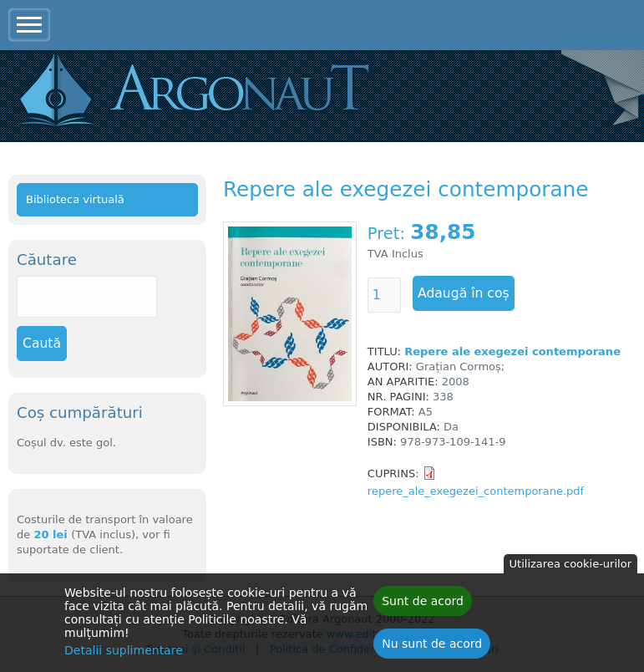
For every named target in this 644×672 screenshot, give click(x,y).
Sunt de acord (423, 605)
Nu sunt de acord (432, 648)
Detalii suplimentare (124, 654)
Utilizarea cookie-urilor (570, 568)
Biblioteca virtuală (75, 199)
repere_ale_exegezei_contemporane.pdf (476, 491)
